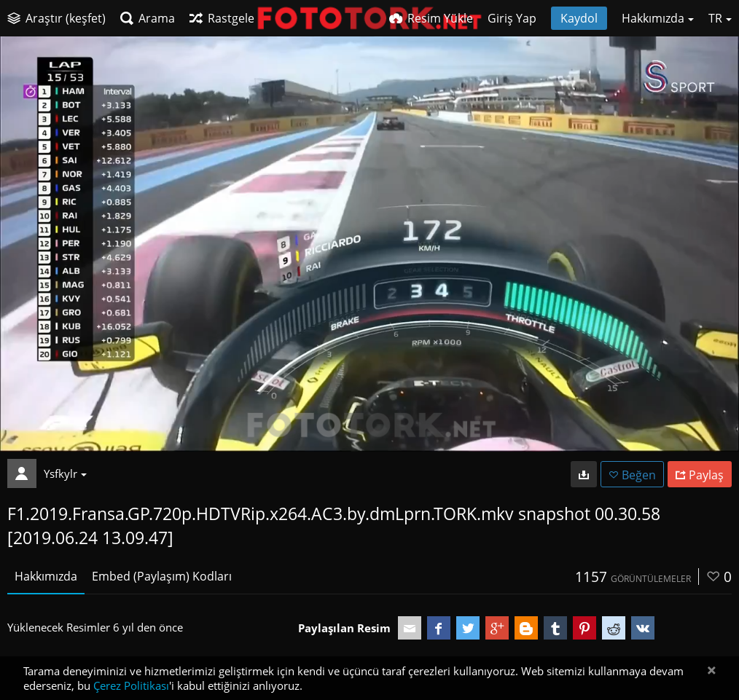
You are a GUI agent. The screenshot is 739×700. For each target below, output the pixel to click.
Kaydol (579, 18)
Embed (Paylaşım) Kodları (162, 576)
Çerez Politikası (131, 685)
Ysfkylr (65, 473)
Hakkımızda (46, 576)
